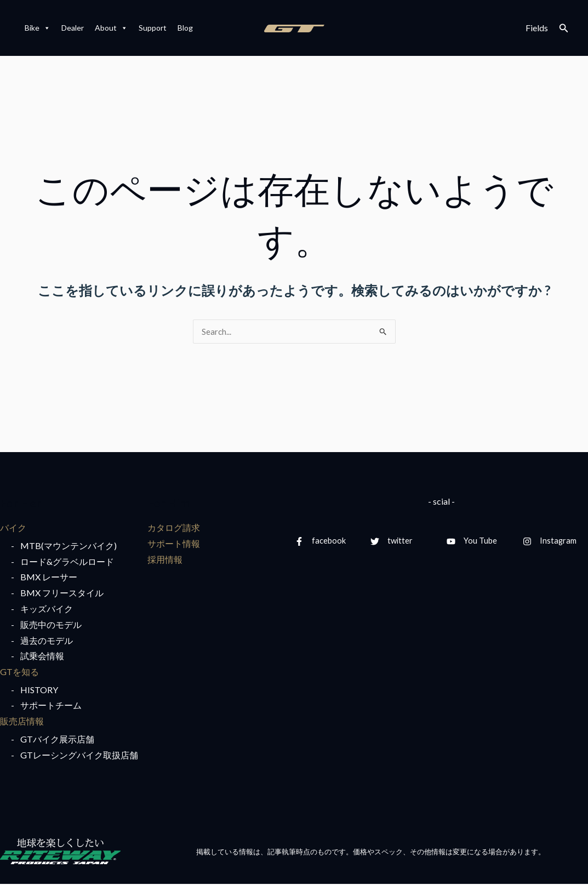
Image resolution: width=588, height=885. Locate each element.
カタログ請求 (174, 528)
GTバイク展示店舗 (57, 740)
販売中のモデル (51, 625)
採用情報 (165, 560)
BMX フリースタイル (62, 593)
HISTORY (39, 690)
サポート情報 (174, 544)
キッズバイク (47, 609)
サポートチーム (51, 706)
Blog (185, 28)
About (111, 28)
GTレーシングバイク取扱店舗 (79, 755)
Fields (537, 28)
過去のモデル (47, 641)
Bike (38, 28)
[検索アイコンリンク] (564, 28)
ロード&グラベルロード (67, 562)
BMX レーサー (49, 578)
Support (153, 28)
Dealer (73, 28)
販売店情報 (22, 722)
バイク (13, 528)
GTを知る (19, 672)
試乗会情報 (42, 657)
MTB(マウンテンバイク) (68, 546)
